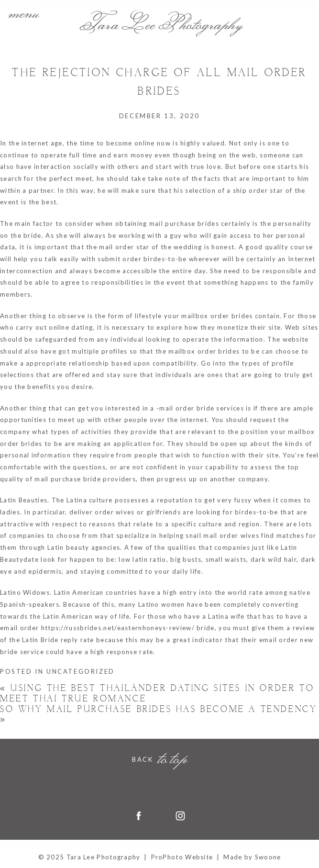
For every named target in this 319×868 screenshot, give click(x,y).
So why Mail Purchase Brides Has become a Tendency (159, 715)
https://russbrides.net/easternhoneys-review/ (118, 628)
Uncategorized (81, 671)
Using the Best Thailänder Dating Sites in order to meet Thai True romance (157, 694)
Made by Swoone (252, 857)
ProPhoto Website (182, 857)
